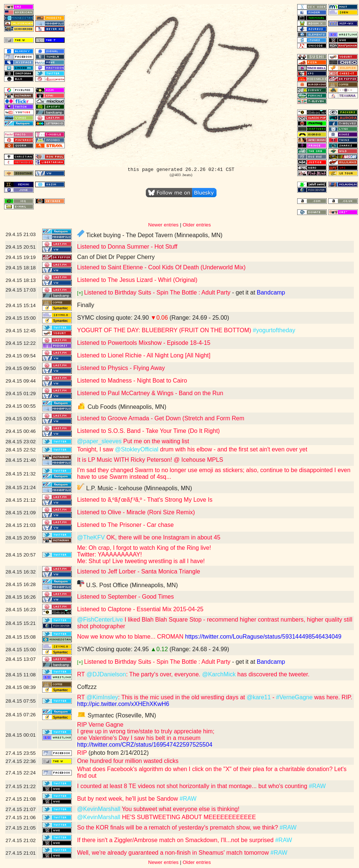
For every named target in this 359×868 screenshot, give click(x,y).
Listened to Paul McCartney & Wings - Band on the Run (150, 393)
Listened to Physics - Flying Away (121, 368)
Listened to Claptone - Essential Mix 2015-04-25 (140, 609)
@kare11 (259, 697)
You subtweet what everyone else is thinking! (180, 809)
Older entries (197, 225)
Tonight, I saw (96, 449)
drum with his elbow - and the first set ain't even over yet (233, 449)
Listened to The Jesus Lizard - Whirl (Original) (137, 280)
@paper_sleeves (99, 441)
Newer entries (163, 225)
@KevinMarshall (99, 809)
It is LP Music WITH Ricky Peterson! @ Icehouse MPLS (150, 460)
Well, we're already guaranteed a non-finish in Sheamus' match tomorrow (174, 853)
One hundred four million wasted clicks (128, 761)
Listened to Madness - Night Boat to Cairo (132, 381)
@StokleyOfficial (137, 449)
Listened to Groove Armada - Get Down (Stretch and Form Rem (161, 418)
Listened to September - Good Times (125, 597)
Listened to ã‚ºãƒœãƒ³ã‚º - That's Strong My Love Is (145, 500)
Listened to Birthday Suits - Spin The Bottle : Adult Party (157, 292)
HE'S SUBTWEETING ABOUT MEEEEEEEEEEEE (188, 817)
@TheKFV (91, 537)
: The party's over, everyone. (164, 674)
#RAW (317, 786)
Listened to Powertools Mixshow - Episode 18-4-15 (144, 343)
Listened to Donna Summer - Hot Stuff (127, 247)
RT (82, 674)
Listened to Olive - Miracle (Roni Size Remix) (136, 512)
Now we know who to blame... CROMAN (130, 637)
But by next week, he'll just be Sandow (128, 799)
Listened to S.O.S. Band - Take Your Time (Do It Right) (148, 431)
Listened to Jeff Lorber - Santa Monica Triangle (138, 571)
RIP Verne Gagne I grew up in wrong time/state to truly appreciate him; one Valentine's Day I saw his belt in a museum (146, 731)
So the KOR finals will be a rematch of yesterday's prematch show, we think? (178, 827)
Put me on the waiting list (155, 441)
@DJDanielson (106, 674)
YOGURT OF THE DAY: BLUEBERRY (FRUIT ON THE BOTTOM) (165, 330)
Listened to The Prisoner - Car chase (125, 525)
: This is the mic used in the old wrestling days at (182, 697)
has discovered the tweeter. (273, 674)
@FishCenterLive (100, 620)
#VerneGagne (294, 697)
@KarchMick (219, 674)
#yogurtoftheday (274, 330)
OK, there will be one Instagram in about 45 (162, 537)
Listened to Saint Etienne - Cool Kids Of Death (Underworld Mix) (161, 267)
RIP (82, 753)
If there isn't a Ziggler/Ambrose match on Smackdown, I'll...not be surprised (176, 840)
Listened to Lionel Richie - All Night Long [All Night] (144, 355)
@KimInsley (102, 697)
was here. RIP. (333, 697)
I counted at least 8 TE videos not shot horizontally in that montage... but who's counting (193, 786)
